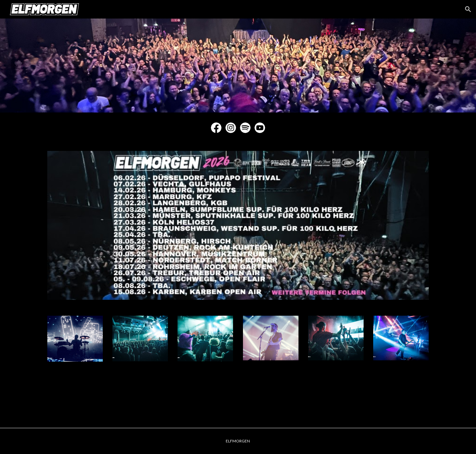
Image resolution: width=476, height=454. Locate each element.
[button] (468, 9)
